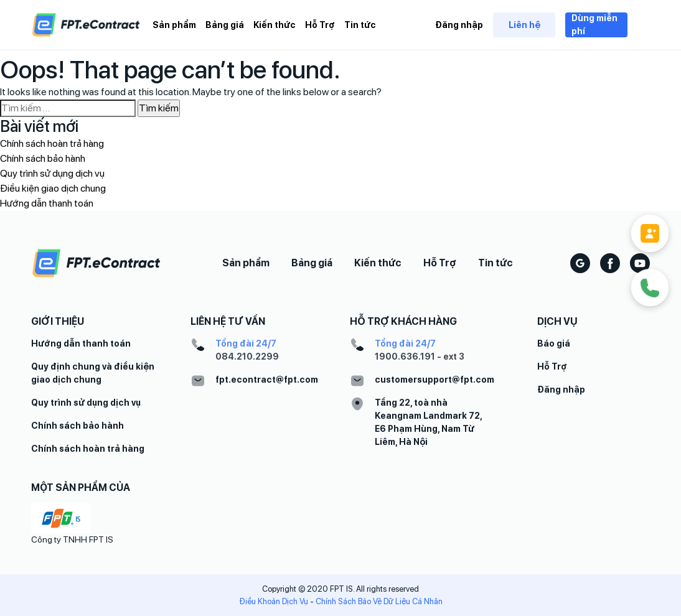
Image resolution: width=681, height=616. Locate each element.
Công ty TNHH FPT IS (72, 539)
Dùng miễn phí (594, 25)
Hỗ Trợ (320, 25)
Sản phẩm (174, 25)
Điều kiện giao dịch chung (53, 188)
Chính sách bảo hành (43, 158)
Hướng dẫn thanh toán (47, 203)
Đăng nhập (459, 25)
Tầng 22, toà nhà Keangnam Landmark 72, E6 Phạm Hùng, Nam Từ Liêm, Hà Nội (428, 422)
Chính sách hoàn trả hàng (52, 143)
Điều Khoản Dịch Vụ (274, 601)
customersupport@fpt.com (434, 380)
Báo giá (554, 343)
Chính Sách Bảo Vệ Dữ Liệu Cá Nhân (379, 601)
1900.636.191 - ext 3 (420, 357)
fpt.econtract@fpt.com (267, 380)
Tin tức (360, 25)
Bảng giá (225, 25)
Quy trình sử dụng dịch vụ (52, 173)
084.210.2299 (247, 357)
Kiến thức (275, 25)
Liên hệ (524, 25)
